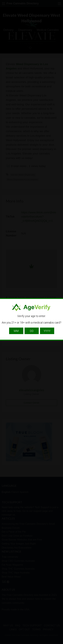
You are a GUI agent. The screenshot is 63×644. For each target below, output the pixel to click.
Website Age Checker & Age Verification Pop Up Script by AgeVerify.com (59, 643)
